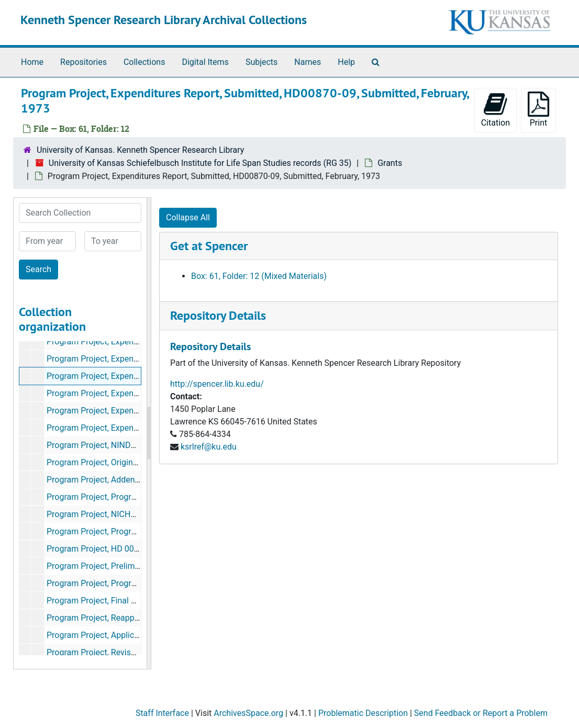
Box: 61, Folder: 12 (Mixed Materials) (259, 276)
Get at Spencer (209, 246)
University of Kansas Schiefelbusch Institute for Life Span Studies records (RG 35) (200, 163)
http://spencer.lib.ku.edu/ (217, 384)
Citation (496, 110)
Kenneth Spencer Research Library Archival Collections (164, 20)
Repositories (83, 62)
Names (308, 62)
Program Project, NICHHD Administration (123, 514)
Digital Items (205, 62)
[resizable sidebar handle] (149, 434)
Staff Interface (162, 713)
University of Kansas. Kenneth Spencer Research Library (140, 150)
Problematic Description (363, 713)
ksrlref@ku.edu (209, 447)
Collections (144, 62)
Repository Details (218, 315)
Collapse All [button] (188, 217)
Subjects (261, 62)
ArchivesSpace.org (248, 713)
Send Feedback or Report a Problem (481, 713)
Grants (390, 163)
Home (32, 62)
